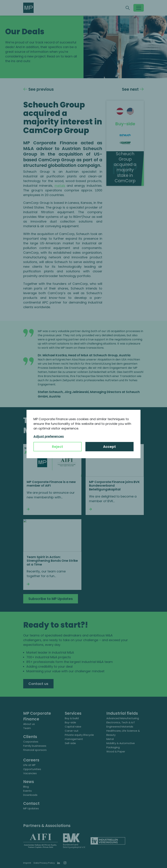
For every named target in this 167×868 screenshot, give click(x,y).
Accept (109, 447)
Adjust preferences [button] (49, 436)
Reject (58, 447)
